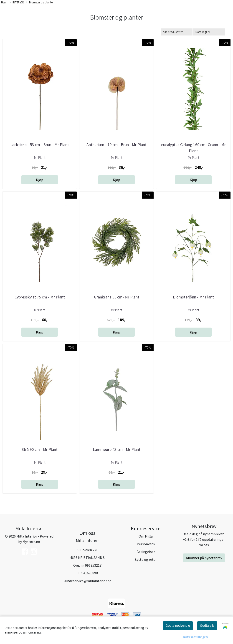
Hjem (4, 2)
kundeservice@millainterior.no (87, 581)
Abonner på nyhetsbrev (204, 558)
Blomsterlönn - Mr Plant (193, 297)
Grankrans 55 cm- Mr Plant (117, 297)
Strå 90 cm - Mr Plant (40, 449)
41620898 (91, 573)
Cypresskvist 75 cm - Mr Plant (40, 297)
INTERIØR (17, 3)
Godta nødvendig (178, 626)
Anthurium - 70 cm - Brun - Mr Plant (116, 145)
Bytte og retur (146, 559)
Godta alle (207, 626)
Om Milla (146, 536)
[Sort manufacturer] (177, 32)
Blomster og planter (40, 3)
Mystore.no (31, 542)
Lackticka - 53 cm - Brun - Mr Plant (40, 145)
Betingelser (146, 552)
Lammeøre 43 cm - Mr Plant (117, 449)
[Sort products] (209, 32)
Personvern (146, 544)
